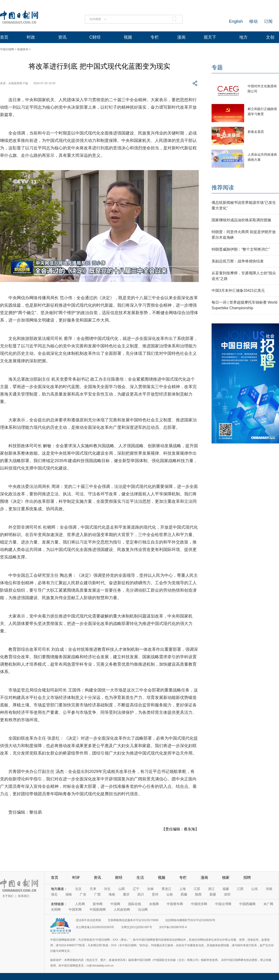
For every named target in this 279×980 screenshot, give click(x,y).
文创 (270, 37)
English (236, 21)
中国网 (115, 904)
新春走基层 (256, 132)
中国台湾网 (223, 904)
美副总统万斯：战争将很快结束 (238, 261)
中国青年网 (175, 904)
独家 (226, 878)
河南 (269, 889)
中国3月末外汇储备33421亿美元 (238, 290)
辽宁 (136, 889)
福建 (226, 889)
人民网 (80, 904)
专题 (217, 67)
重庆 (126, 894)
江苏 (197, 889)
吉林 (150, 889)
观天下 (210, 37)
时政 (31, 37)
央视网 (154, 904)
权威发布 (23, 49)
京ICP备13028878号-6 (173, 927)
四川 (141, 894)
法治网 (143, 910)
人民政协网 (122, 910)
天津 (93, 889)
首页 (4, 37)
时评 (76, 878)
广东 (83, 894)
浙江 (211, 889)
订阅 (268, 21)
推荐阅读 (223, 187)
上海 (183, 889)
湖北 (54, 894)
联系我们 (24, 896)
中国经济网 (199, 904)
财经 (119, 878)
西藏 (184, 894)
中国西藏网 (247, 904)
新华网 (98, 904)
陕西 (198, 894)
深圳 (227, 894)
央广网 (268, 904)
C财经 (95, 37)
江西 (240, 889)
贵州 (155, 894)
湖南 (69, 894)
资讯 (62, 37)
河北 (107, 889)
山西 (122, 889)
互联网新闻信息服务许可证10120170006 (133, 920)
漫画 (181, 37)
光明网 (56, 910)
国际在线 (135, 904)
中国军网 (75, 910)
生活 (140, 878)
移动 (253, 21)
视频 (128, 37)
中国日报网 (7, 49)
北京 (78, 889)
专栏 (155, 37)
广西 (97, 894)
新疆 (213, 894)
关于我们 (8, 896)
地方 (243, 37)
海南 (112, 894)
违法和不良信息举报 (88, 920)
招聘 (247, 878)
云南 (169, 894)
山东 (255, 889)
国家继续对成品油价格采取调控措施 (241, 220)
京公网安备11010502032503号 (95, 927)
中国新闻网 (98, 910)
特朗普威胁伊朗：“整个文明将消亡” (241, 249)
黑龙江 (166, 889)
